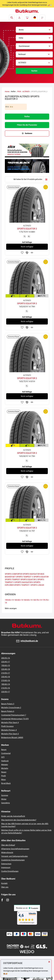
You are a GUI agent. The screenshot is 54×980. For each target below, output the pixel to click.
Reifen (27, 116)
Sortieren (29, 133)
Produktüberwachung (32, 253)
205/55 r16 (6, 658)
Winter (4, 799)
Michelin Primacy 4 (9, 730)
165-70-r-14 (37, 600)
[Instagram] (8, 900)
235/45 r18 (6, 677)
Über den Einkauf (8, 845)
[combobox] (34, 30)
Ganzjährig (5, 803)
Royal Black (6, 783)
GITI (3, 757)
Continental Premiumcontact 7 (14, 715)
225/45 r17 (6, 662)
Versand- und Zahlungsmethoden (15, 856)
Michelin (5, 768)
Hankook (5, 761)
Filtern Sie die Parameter (27, 125)
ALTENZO (26, 91)
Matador (5, 765)
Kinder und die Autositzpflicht (13, 816)
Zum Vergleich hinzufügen (27, 253)
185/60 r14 (6, 684)
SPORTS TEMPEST (12, 580)
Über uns (5, 887)
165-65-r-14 (28, 600)
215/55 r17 (6, 673)
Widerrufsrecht (7, 853)
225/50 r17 (6, 692)
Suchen (34, 71)
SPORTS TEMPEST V (25, 577)
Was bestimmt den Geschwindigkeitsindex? (19, 820)
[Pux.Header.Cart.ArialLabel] (27, 18)
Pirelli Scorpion (7, 726)
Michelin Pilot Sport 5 (10, 734)
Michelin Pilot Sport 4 (10, 723)
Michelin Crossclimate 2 (11, 708)
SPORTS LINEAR (37, 585)
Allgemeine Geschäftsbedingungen (15, 849)
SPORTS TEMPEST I (22, 585)
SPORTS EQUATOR (41, 577)
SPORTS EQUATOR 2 (29, 580)
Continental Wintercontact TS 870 (15, 719)
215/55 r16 (6, 688)
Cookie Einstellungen (10, 871)
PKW (19, 91)
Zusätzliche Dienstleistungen (13, 860)
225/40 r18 (6, 669)
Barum (4, 750)
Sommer (5, 795)
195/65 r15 (6, 666)
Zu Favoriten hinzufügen (22, 253)
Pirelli (4, 776)
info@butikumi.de (29, 641)
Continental (6, 753)
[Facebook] (2, 900)
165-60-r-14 (19, 600)
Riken (3, 780)
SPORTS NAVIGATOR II (24, 582)
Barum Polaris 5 (8, 704)
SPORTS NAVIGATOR (31, 574)
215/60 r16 (6, 681)
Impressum (6, 868)
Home (7, 91)
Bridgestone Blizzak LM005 (12, 738)
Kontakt (4, 883)
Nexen (4, 772)
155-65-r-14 (9, 600)
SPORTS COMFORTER (14, 574)
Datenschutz (6, 864)
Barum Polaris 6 (8, 711)
